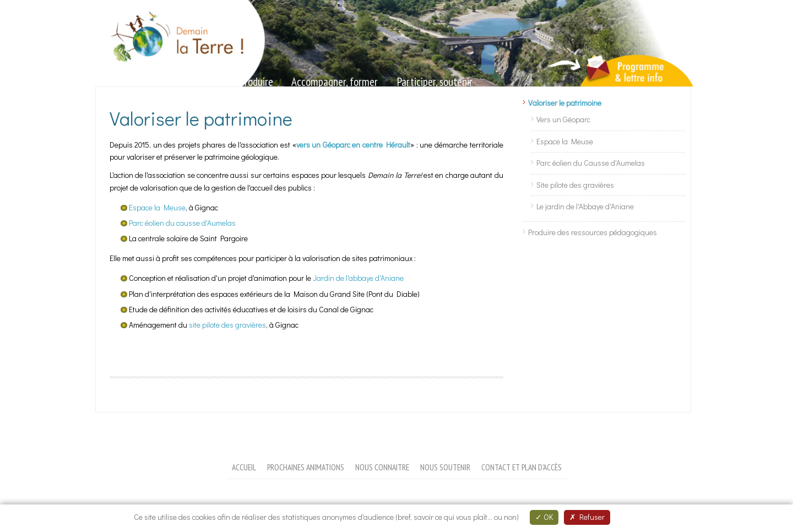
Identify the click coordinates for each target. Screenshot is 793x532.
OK (544, 517)
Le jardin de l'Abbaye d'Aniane (585, 206)
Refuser (587, 517)
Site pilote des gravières (575, 185)
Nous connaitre (382, 467)
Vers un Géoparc (563, 119)
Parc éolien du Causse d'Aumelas (591, 163)
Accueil (244, 467)
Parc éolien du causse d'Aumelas (182, 223)
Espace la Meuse (157, 207)
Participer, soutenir (435, 82)
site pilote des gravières (227, 325)
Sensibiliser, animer (143, 82)
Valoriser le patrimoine (565, 103)
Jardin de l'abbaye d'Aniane (358, 278)
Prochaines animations (306, 467)
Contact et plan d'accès (522, 467)
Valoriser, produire (237, 82)
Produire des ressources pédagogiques (593, 232)
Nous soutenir (445, 467)
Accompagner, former (335, 82)
